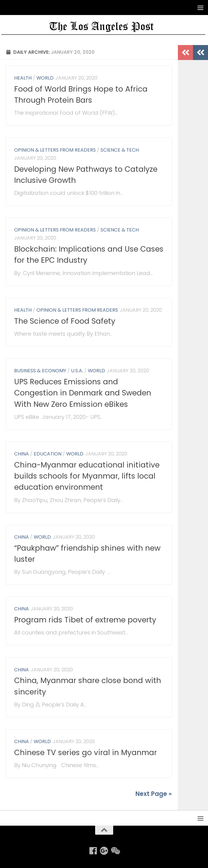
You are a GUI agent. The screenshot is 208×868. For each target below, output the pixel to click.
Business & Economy (40, 371)
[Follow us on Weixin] (115, 851)
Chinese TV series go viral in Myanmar (85, 753)
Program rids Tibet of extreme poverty (85, 620)
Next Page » (154, 794)
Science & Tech (120, 150)
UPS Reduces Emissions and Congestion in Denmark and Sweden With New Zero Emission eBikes (83, 393)
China (22, 454)
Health (23, 78)
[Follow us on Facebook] (93, 851)
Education (48, 454)
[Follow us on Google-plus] (104, 851)
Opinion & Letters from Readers (55, 150)
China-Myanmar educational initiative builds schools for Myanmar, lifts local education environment (87, 476)
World (45, 78)
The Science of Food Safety (65, 321)
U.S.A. (77, 371)
